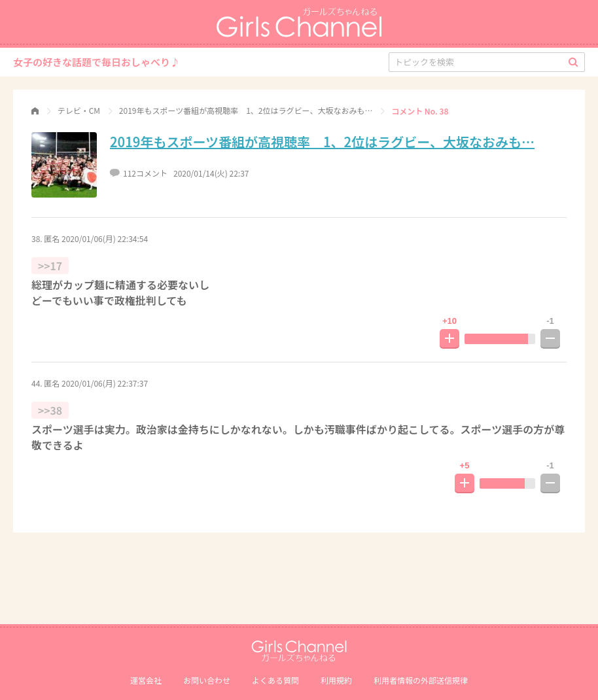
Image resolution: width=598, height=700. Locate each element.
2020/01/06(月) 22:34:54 (105, 238)
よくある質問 (275, 680)
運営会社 (146, 680)
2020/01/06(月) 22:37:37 (105, 383)
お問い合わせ (207, 680)
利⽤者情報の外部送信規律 (421, 680)
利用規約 (336, 680)
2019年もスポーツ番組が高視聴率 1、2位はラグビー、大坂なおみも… (322, 142)
